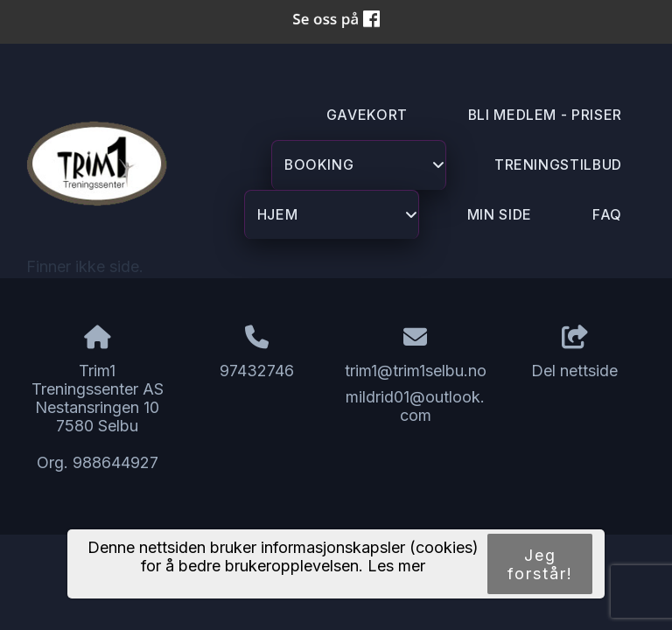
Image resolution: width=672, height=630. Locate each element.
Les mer (396, 566)
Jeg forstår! (540, 564)
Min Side (500, 215)
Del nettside (574, 353)
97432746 (257, 371)
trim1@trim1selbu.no (416, 371)
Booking (365, 171)
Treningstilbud (558, 165)
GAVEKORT (367, 115)
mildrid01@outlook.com (415, 406)
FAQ (607, 215)
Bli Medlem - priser (545, 115)
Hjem (338, 221)
